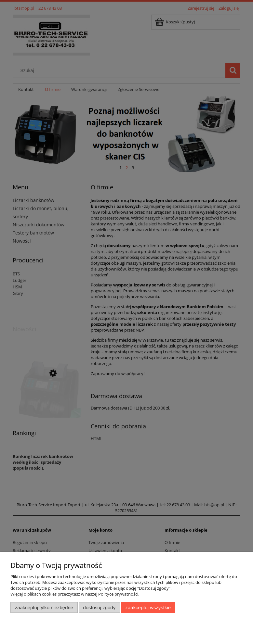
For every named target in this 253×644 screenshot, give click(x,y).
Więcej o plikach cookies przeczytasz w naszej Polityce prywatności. (75, 594)
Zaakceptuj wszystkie (148, 607)
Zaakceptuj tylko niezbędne (44, 607)
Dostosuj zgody (99, 607)
